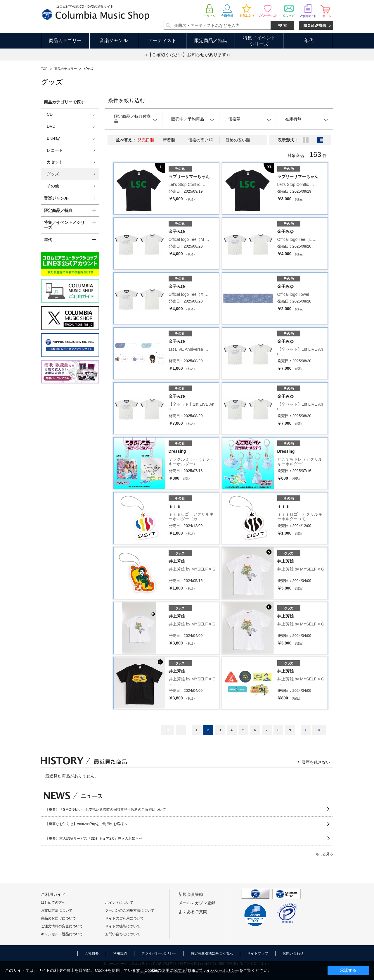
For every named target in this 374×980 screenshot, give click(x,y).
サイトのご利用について (124, 918)
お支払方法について (57, 910)
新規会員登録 (191, 894)
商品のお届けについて (58, 918)
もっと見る (324, 854)
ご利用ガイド (53, 894)
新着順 (169, 140)
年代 (309, 40)
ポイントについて (119, 903)
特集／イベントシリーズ (259, 41)
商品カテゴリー (65, 40)
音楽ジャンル (114, 40)
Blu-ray (53, 138)
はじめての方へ (53, 903)
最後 (319, 730)
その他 (53, 186)
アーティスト (162, 40)
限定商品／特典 (211, 40)
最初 (167, 730)
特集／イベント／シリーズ (64, 225)
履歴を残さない (316, 762)
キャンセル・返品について (62, 934)
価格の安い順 (238, 140)
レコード (55, 150)
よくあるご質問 (193, 912)
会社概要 (92, 953)
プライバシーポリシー (159, 953)
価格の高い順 (200, 140)
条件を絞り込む (127, 101)
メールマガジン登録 (197, 903)
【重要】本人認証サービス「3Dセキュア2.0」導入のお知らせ (94, 839)
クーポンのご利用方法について (130, 910)
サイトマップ (258, 953)
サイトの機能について (123, 926)
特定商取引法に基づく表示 (212, 953)
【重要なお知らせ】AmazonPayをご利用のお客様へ (86, 824)
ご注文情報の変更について (62, 926)
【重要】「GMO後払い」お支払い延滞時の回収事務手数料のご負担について (106, 810)
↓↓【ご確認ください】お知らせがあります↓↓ (187, 55)
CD (50, 114)
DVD (51, 126)
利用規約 (120, 953)
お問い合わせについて (123, 934)
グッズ (53, 174)
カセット (55, 162)
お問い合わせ (293, 953)
